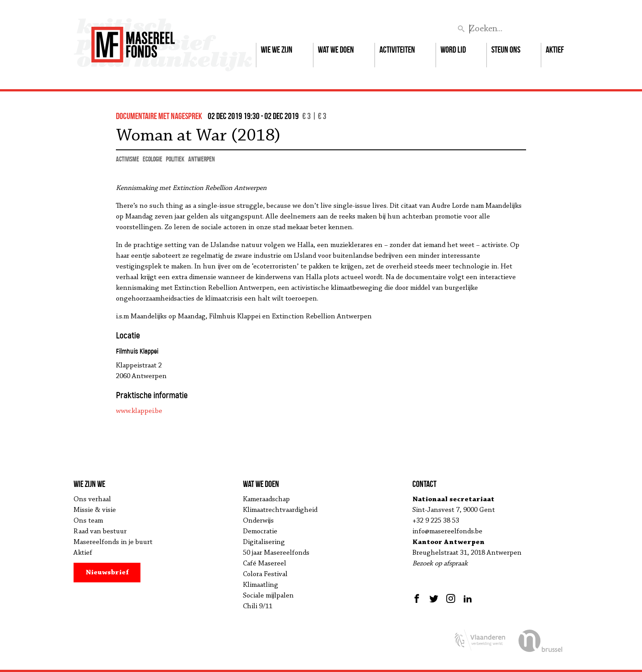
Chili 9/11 (258, 606)
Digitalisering (264, 542)
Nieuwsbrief (107, 573)
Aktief (555, 49)
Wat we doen (336, 49)
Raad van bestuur (100, 532)
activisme (128, 159)
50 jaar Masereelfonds (276, 553)
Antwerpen (202, 159)
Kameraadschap (266, 499)
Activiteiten (397, 49)
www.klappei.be (139, 411)
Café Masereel (265, 564)
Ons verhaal (92, 499)
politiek (175, 159)
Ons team (88, 521)
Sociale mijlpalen (268, 596)
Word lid (453, 49)
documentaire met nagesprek (159, 116)
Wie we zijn (277, 49)
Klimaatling (261, 585)
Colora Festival (265, 574)
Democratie (260, 532)
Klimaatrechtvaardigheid (280, 510)
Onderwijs (258, 521)
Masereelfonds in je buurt (113, 542)
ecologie (152, 159)
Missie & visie (95, 510)
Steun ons (506, 49)
